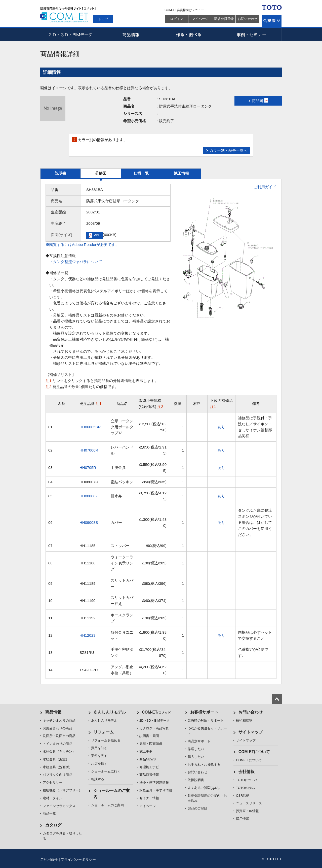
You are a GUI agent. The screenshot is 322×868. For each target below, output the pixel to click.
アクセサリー (53, 782)
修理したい (196, 749)
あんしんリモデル (110, 712)
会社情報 (247, 772)
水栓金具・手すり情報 (156, 790)
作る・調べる (191, 35)
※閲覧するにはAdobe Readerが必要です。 (82, 245)
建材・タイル (53, 798)
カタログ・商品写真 (154, 728)
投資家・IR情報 (247, 811)
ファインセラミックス (59, 806)
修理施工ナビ (149, 767)
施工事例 (146, 751)
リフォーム (104, 732)
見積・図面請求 (151, 744)
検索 (272, 21)
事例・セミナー (252, 35)
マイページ (200, 19)
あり (221, 427)
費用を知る (99, 748)
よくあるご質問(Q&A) (204, 788)
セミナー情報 (149, 798)
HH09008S (89, 522)
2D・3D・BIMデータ (70, 35)
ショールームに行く (106, 771)
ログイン (177, 19)
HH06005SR (90, 427)
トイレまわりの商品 (57, 744)
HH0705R (88, 468)
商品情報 (131, 35)
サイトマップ (251, 732)
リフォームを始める (106, 740)
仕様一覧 (141, 173)
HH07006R (89, 450)
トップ (103, 19)
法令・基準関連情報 (154, 782)
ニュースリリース (249, 803)
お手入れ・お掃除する (204, 765)
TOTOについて (247, 780)
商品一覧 (49, 813)
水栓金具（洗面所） (57, 767)
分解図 (101, 173)
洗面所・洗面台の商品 (59, 736)
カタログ (53, 825)
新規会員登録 (224, 19)
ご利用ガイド (265, 187)
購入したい (196, 757)
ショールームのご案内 (107, 805)
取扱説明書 (196, 780)
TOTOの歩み (245, 788)
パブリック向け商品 (57, 775)
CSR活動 (243, 796)
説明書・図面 (149, 736)
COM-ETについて (254, 752)
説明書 (61, 173)
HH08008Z (89, 496)
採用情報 (243, 819)
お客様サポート (204, 712)
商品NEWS (148, 759)
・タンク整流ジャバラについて (76, 262)
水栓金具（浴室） (56, 759)
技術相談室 (244, 720)
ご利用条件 (49, 859)
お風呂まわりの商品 (57, 728)
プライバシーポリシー (78, 859)
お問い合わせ (248, 19)
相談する (98, 779)
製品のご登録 (197, 808)
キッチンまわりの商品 (59, 720)
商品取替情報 (149, 775)
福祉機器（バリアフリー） (62, 790)
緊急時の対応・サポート (206, 720)
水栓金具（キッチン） (59, 751)
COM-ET (157, 712)
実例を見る (99, 756)
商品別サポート (199, 741)
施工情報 (181, 173)
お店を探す (99, 764)
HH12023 (87, 635)
